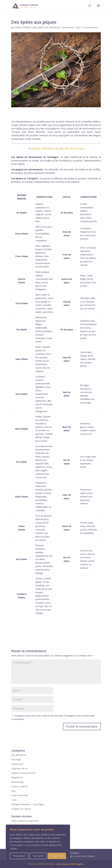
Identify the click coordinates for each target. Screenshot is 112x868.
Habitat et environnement (23, 773)
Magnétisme (17, 777)
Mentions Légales (70, 853)
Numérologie (17, 782)
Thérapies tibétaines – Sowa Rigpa (27, 804)
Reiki (13, 791)
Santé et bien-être (20, 795)
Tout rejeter (38, 856)
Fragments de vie (19, 769)
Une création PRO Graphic (70, 864)
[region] (38, 843)
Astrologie (16, 759)
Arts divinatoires (53, 27)
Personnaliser (19, 856)
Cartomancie (68, 27)
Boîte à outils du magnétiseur (25, 821)
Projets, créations (20, 786)
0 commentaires (90, 27)
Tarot (77, 27)
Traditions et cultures (21, 809)
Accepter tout (57, 856)
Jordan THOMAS (23, 27)
